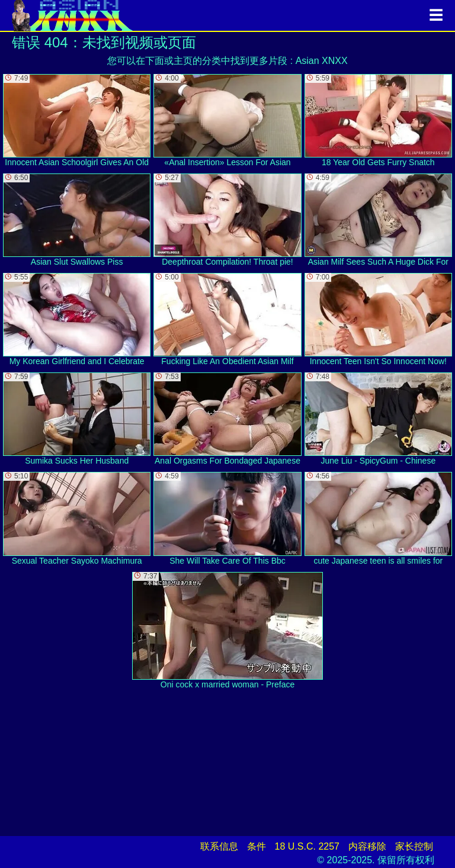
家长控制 (414, 846)
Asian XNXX (322, 61)
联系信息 (219, 846)
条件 (257, 846)
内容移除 (367, 846)
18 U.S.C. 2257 (307, 846)
